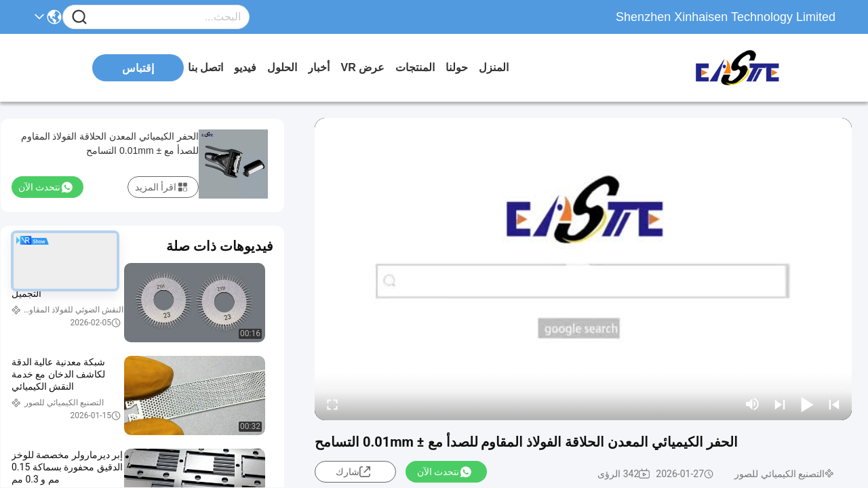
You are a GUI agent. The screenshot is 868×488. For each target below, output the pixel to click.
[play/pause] (807, 404)
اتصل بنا (205, 67)
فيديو (245, 67)
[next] (780, 404)
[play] (583, 269)
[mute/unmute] (753, 404)
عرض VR (362, 67)
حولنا (457, 67)
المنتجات (415, 67)
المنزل (494, 67)
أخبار (319, 67)
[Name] (79, 17)
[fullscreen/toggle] (332, 404)
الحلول (282, 67)
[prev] (834, 404)
